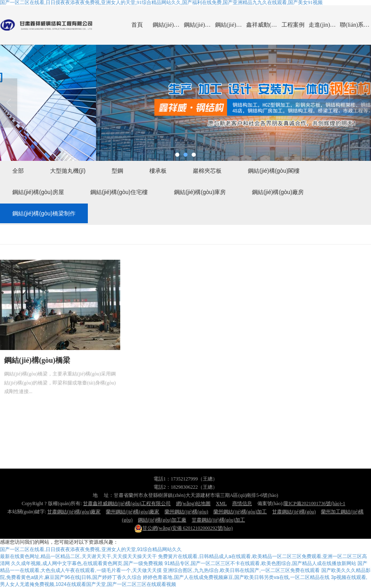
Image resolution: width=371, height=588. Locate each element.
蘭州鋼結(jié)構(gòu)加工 (240, 512)
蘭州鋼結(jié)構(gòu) (186, 512)
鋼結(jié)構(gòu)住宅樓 (119, 192)
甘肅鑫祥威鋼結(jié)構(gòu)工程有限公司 (127, 503)
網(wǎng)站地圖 (193, 503)
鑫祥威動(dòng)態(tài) (262, 25)
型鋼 (117, 171)
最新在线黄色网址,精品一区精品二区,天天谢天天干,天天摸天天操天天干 (78, 556)
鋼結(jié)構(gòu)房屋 (38, 192)
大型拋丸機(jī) (68, 171)
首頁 (137, 25)
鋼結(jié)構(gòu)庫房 (200, 192)
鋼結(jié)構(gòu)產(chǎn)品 (168, 25)
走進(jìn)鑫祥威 (324, 25)
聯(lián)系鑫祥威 (355, 25)
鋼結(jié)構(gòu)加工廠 (162, 520)
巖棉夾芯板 (207, 171)
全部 (18, 171)
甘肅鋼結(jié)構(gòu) (294, 512)
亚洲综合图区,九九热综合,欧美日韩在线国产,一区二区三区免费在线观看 (241, 570)
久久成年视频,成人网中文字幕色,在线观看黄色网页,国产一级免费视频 (87, 563)
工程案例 (293, 25)
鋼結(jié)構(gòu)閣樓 (274, 171)
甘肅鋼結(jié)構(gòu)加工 (218, 520)
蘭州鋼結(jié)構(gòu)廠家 (133, 512)
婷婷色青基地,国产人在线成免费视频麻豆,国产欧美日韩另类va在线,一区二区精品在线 (236, 577)
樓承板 (158, 171)
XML (221, 503)
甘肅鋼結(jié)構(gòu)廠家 (74, 512)
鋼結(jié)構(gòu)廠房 (199, 25)
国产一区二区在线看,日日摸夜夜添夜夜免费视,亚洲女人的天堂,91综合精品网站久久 (91, 549)
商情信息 (242, 503)
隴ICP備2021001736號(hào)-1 (314, 503)
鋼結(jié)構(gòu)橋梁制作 (231, 25)
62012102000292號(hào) (183, 528)
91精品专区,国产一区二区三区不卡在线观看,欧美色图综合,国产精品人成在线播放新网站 (260, 563)
